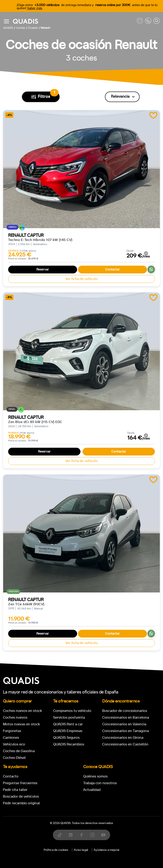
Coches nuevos (15, 717)
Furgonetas (12, 731)
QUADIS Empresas (68, 731)
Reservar (43, 270)
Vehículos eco (14, 744)
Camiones (11, 738)
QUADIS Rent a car (68, 724)
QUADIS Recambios (69, 744)
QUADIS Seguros (66, 738)
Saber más (35, 8)
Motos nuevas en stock (21, 724)
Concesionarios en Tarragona (125, 731)
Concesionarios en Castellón (125, 744)
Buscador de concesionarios (125, 711)
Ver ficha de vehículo (81, 279)
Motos (78, 781)
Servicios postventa (69, 717)
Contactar (112, 270)
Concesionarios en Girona (123, 738)
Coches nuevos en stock (22, 711)
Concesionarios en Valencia (124, 724)
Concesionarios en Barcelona (126, 717)
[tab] (51, 781)
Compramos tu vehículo (72, 711)
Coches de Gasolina (19, 751)
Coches (51, 781)
